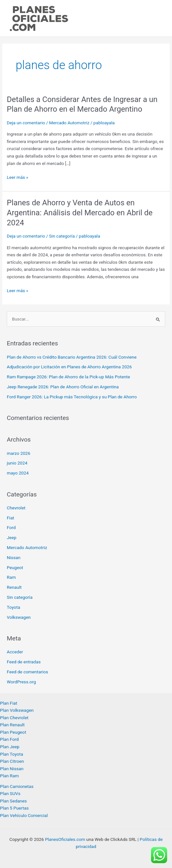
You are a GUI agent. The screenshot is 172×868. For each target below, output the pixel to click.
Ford (11, 527)
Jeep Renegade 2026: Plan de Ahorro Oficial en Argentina (63, 387)
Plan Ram (9, 776)
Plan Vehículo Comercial (24, 815)
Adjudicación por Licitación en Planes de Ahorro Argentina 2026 (69, 367)
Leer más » (17, 177)
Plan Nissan (12, 769)
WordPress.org (21, 682)
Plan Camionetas (17, 786)
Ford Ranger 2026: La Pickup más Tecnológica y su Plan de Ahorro (72, 397)
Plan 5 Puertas (14, 808)
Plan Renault (12, 725)
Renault (14, 587)
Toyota (13, 607)
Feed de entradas (24, 662)
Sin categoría (62, 236)
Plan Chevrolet (14, 718)
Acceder (15, 652)
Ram (11, 577)
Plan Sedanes (13, 801)
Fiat (11, 518)
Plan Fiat (9, 703)
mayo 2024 (18, 473)
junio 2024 (17, 463)
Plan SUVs (10, 793)
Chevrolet (16, 508)
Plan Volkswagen (17, 710)
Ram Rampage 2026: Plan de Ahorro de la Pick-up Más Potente (68, 377)
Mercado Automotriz (69, 123)
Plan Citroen (12, 761)
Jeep (12, 537)
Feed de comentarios (27, 672)
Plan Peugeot (13, 732)
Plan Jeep (10, 747)
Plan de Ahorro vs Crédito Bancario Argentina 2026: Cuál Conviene (72, 357)
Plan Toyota (11, 754)
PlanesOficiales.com (65, 839)
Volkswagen (19, 617)
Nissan (14, 557)
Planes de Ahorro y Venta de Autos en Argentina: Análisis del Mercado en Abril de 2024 (80, 213)
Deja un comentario (26, 123)
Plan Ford (9, 739)
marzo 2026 (19, 453)
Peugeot (15, 567)
